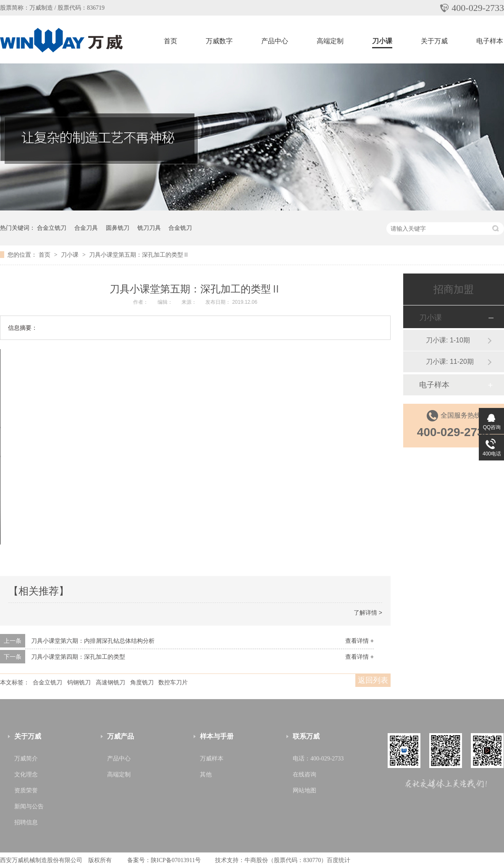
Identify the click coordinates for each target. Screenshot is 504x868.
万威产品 (121, 736)
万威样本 (212, 759)
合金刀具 (86, 228)
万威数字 (219, 41)
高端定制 (330, 41)
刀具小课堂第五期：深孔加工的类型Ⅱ (139, 255)
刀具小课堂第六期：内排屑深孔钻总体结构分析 (93, 641)
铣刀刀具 (149, 228)
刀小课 (382, 41)
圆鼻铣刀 (118, 228)
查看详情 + (360, 641)
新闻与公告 (29, 806)
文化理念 (26, 775)
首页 (171, 41)
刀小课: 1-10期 (448, 340)
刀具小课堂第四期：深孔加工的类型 (78, 657)
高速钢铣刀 (110, 682)
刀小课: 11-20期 (450, 362)
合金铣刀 (180, 228)
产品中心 (275, 41)
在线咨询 (304, 775)
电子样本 (490, 41)
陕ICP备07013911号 (176, 860)
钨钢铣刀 (79, 682)
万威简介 (26, 759)
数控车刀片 (173, 682)
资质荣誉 (26, 790)
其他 (206, 775)
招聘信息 (26, 822)
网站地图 (304, 790)
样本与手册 (217, 736)
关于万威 (434, 41)
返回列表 (373, 680)
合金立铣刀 (52, 228)
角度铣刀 (142, 682)
